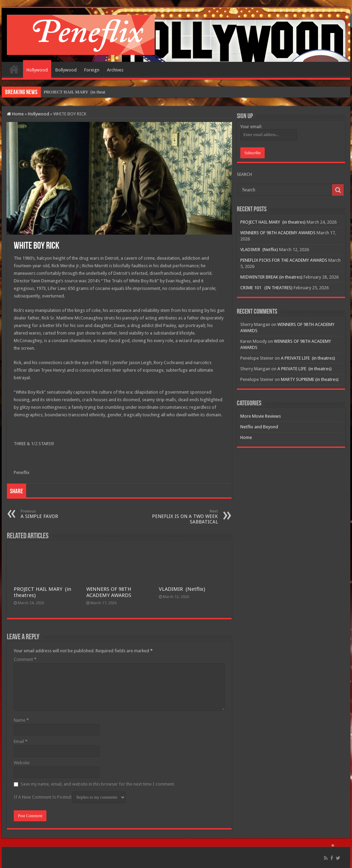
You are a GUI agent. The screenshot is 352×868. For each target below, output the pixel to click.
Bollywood (66, 70)
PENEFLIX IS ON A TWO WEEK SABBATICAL (183, 517)
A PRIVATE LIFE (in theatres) (308, 358)
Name (21, 720)
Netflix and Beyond (259, 427)
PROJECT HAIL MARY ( (68, 92)
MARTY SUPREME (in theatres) (310, 379)
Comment (25, 659)
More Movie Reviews (261, 416)
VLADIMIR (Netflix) (182, 589)
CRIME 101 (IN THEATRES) (266, 288)
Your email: (251, 127)
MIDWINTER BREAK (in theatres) (271, 277)
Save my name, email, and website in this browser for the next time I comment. (98, 784)
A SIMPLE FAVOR (56, 514)
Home (14, 69)
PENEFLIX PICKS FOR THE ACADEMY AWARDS (284, 260)
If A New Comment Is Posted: (70, 797)
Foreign (92, 70)
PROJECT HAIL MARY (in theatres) (273, 222)
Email (21, 741)
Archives (115, 70)
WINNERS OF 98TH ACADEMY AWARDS (109, 592)
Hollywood (37, 70)
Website (22, 763)
